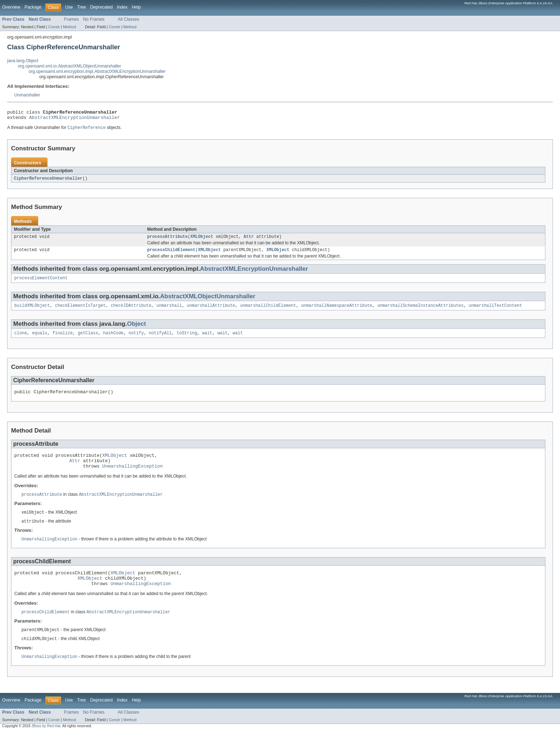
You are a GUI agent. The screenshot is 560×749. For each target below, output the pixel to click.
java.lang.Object (23, 61)
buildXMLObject (32, 311)
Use (69, 7)
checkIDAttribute (131, 311)
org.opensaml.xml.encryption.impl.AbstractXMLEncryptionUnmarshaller (97, 71)
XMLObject (202, 240)
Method (69, 27)
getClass (88, 339)
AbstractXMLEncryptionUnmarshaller (75, 119)
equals (40, 339)
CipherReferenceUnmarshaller (48, 181)
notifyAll (160, 339)
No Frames (94, 19)
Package (33, 7)
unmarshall (169, 311)
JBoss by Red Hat (46, 743)
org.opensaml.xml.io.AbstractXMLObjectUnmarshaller (69, 66)
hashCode (113, 339)
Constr (54, 27)
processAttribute (167, 240)
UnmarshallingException (132, 476)
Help (136, 7)
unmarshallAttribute (211, 311)
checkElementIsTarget (80, 311)
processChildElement (171, 254)
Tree (82, 7)
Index (122, 7)
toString (187, 339)
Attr (249, 240)
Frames (71, 19)
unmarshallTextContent (495, 311)
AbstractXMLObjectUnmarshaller (208, 301)
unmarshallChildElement (268, 311)
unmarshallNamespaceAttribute (337, 311)
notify (136, 339)
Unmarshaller (27, 95)
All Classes (129, 19)
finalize (63, 339)
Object (137, 329)
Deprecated (102, 7)
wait (207, 339)
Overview (11, 7)
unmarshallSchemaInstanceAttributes (420, 311)
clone (21, 339)
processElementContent (41, 283)
